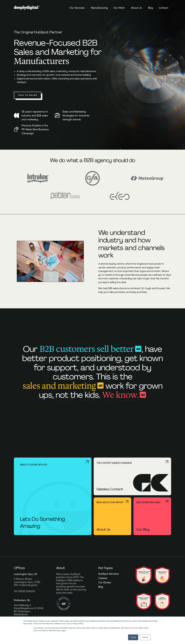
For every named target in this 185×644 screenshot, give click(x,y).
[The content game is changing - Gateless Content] (132, 476)
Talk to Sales (28, 95)
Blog (151, 8)
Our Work (119, 8)
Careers (103, 578)
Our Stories (105, 582)
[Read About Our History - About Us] (113, 516)
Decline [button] (145, 637)
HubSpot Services (108, 574)
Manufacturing (99, 8)
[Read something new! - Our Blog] (152, 516)
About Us (136, 8)
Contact (164, 8)
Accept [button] (133, 637)
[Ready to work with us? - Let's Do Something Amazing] (53, 496)
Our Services (77, 8)
